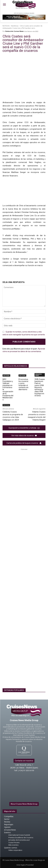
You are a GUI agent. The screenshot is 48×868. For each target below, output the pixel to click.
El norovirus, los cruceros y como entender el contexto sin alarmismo (23, 384)
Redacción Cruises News (14, 31)
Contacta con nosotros (24, 761)
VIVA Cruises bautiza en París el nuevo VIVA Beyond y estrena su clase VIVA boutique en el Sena (40, 387)
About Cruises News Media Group (24, 804)
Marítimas (15, 26)
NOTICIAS (6, 26)
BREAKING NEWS (39, 375)
